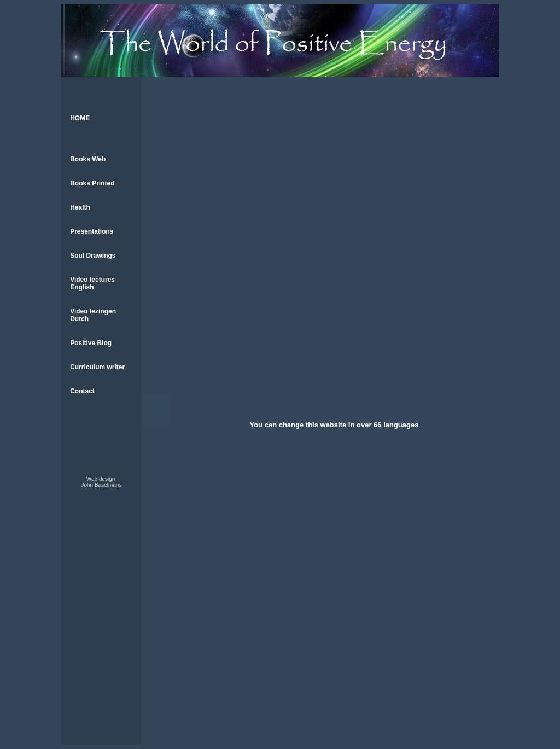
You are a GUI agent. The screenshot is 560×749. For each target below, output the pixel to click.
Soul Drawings (89, 277)
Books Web (84, 167)
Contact (78, 429)
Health (77, 222)
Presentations (87, 249)
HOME (76, 120)
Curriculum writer (93, 402)
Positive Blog (87, 374)
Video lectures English (89, 308)
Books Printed (90, 195)
